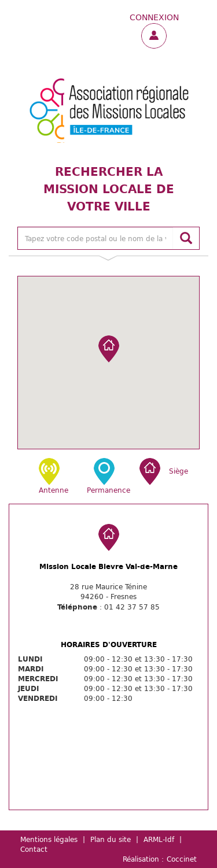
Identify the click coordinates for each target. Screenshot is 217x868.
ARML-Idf (159, 839)
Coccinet (182, 859)
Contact (34, 849)
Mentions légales (49, 839)
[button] (109, 349)
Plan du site (111, 839)
